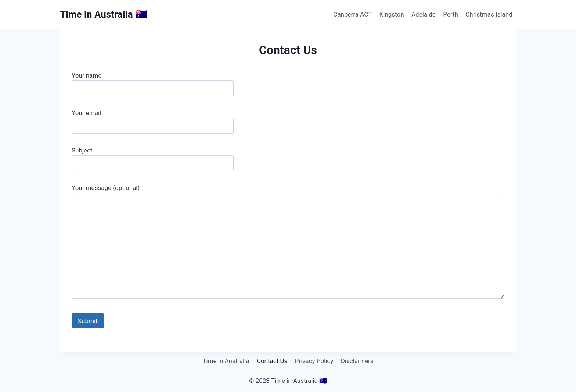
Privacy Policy (314, 361)
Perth (451, 14)
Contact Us (272, 361)
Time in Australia (226, 361)
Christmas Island (489, 14)
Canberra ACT (352, 14)
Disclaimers (357, 361)
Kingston (392, 14)
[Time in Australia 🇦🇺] (103, 15)
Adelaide (424, 14)
